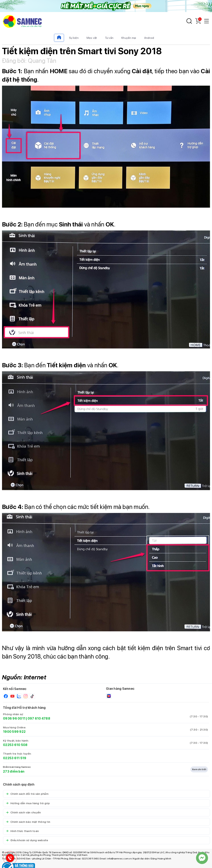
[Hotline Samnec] (9, 859)
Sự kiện (74, 38)
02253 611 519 (15, 758)
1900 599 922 (14, 732)
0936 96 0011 (14, 718)
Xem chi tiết (199, 769)
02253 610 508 (15, 745)
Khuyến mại (129, 38)
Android (149, 38)
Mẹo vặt (92, 38)
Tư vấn (109, 38)
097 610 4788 (39, 718)
